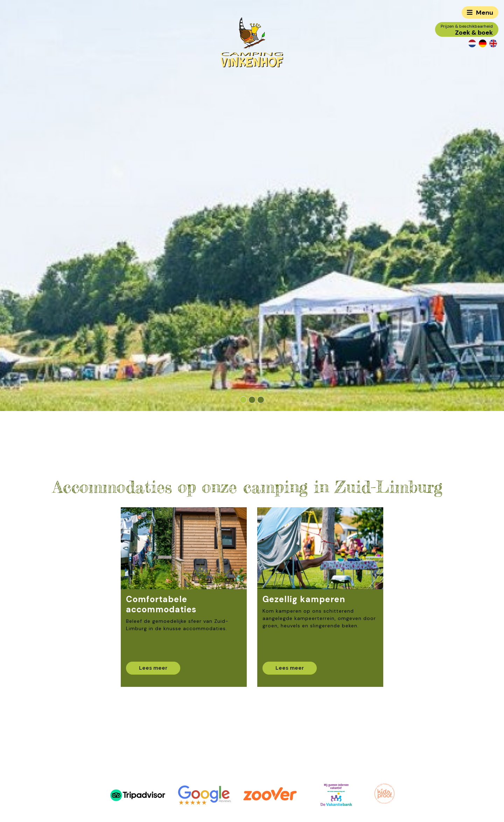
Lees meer (153, 668)
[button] (243, 400)
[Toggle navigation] (480, 12)
